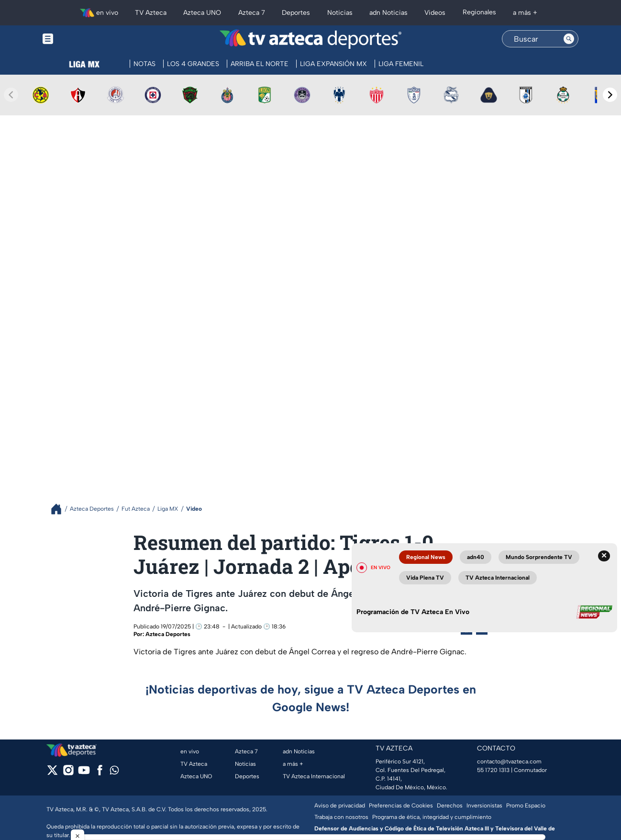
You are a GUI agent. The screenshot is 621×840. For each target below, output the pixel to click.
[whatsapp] (114, 772)
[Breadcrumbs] (60, 509)
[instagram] (68, 773)
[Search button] (569, 39)
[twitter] (52, 773)
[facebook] (100, 773)
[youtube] (84, 773)
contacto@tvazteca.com (509, 762)
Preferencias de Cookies (401, 806)
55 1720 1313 (493, 770)
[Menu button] (81, 39)
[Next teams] (610, 95)
